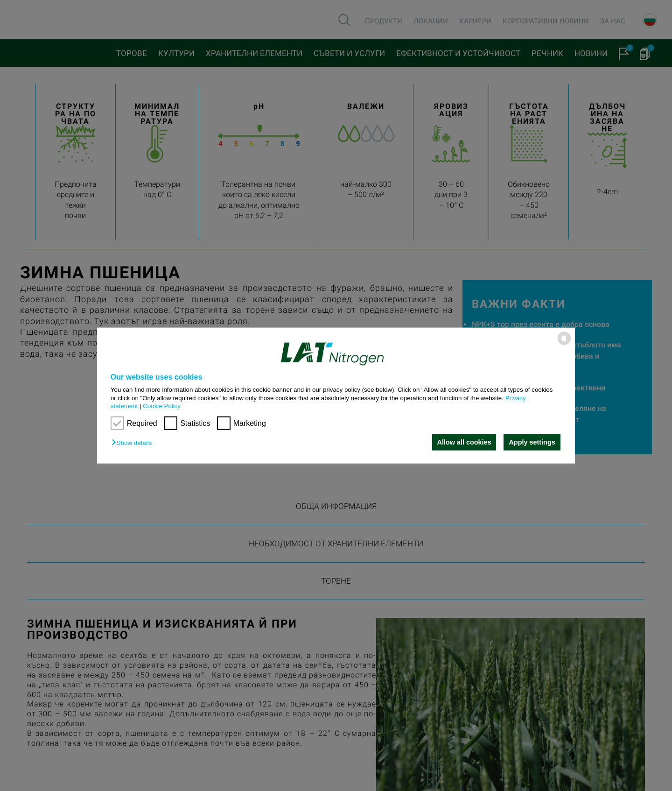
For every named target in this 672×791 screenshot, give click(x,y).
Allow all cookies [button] (463, 442)
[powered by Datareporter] (564, 344)
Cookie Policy (162, 406)
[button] (134, 443)
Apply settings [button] (532, 442)
